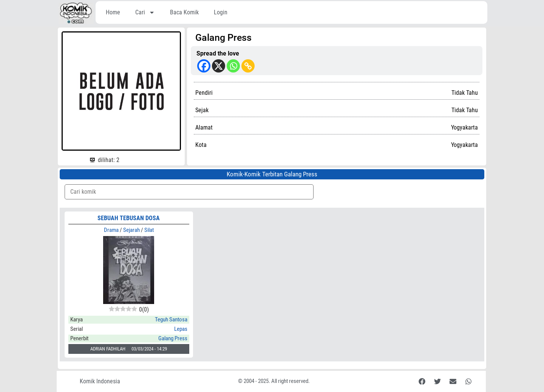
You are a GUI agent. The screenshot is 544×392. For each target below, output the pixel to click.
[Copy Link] (248, 66)
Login (221, 12)
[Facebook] (204, 66)
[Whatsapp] (233, 66)
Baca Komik (184, 12)
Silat (149, 230)
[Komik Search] (189, 192)
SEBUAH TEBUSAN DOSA (129, 218)
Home (113, 12)
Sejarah (131, 230)
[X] (219, 66)
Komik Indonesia (100, 381)
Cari (145, 12)
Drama (111, 230)
